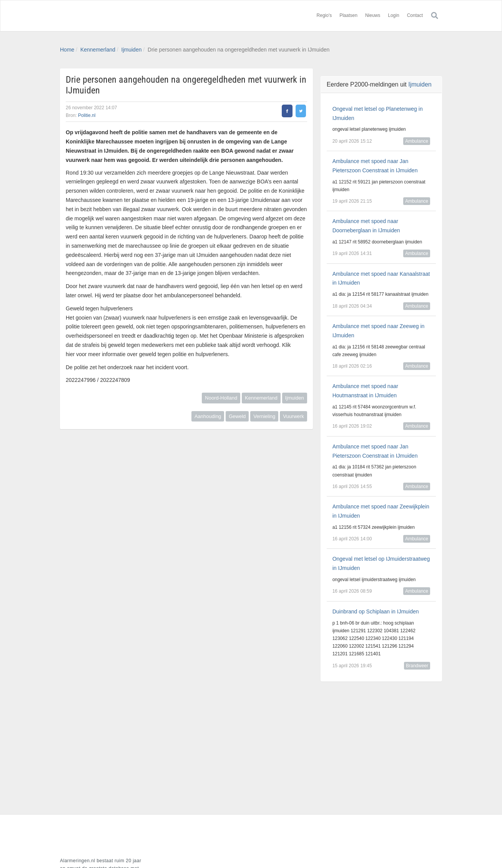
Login (393, 15)
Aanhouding (208, 416)
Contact (415, 15)
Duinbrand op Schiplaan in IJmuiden (376, 611)
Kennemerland (98, 50)
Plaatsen (348, 15)
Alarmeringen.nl (106, 16)
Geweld (237, 416)
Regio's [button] (324, 15)
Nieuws (373, 15)
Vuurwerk (293, 416)
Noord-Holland (221, 398)
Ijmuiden (132, 50)
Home (67, 50)
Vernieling (264, 416)
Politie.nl (87, 115)
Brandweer (417, 666)
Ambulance (417, 141)
